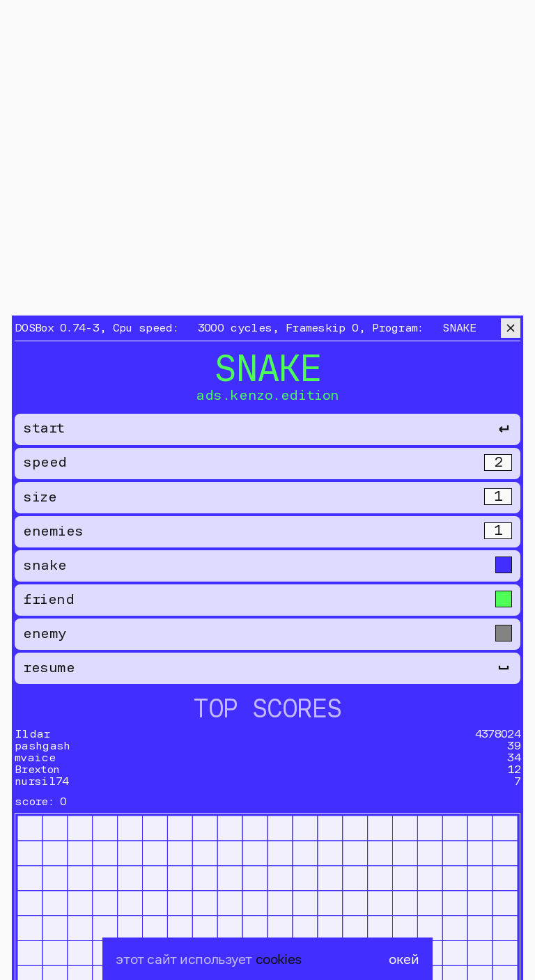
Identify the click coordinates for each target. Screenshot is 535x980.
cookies (279, 959)
